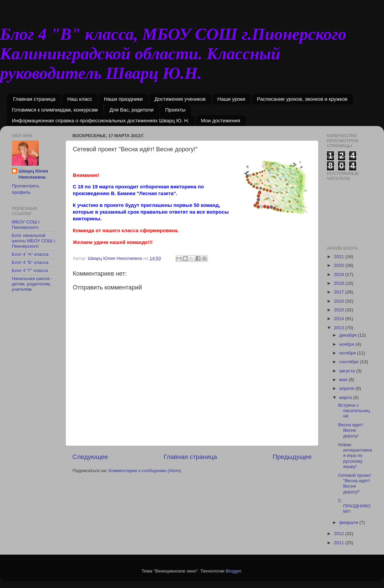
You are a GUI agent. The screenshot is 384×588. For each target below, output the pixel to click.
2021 (340, 257)
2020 (340, 265)
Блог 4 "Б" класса (30, 262)
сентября (349, 362)
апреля (347, 388)
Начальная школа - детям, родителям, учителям (32, 284)
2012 (340, 534)
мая (344, 380)
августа (348, 371)
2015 (340, 310)
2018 (340, 283)
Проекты (175, 110)
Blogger (233, 571)
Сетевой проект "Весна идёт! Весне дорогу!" (355, 484)
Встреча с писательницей (354, 411)
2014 (340, 319)
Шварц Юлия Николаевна (33, 174)
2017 (340, 292)
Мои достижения (221, 120)
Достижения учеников (180, 99)
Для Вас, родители (132, 110)
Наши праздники (123, 99)
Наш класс (79, 99)
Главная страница (34, 99)
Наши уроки (231, 99)
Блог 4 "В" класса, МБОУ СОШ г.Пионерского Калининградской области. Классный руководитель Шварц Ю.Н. (173, 54)
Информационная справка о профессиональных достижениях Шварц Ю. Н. (101, 120)
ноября (347, 344)
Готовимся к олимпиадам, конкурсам (55, 110)
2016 (340, 301)
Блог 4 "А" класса (30, 254)
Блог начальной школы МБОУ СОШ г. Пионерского (34, 241)
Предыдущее (292, 457)
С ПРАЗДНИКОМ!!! (355, 506)
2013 (340, 328)
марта (346, 397)
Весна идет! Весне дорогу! (351, 430)
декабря (348, 335)
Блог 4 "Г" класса (30, 270)
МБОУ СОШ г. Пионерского (26, 225)
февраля (349, 522)
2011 (340, 543)
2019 (340, 274)
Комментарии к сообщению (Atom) (145, 471)
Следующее (90, 457)
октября (348, 353)
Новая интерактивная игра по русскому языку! (355, 456)
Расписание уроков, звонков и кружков (302, 99)
